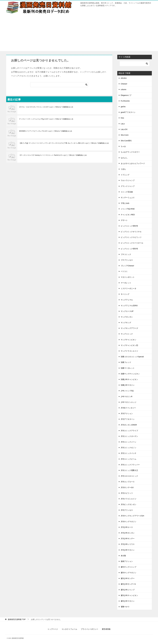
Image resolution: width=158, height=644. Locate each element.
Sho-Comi (125, 135)
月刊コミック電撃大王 (129, 470)
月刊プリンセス (127, 510)
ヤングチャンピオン (128, 340)
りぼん (123, 169)
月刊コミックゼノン (128, 448)
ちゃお (123, 146)
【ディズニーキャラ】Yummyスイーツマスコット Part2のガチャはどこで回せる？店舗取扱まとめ (53, 155)
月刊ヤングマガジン (128, 522)
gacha (123, 107)
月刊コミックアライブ (129, 431)
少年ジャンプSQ (127, 391)
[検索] (59, 85)
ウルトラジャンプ (128, 180)
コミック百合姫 (127, 192)
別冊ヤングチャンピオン (130, 374)
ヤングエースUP (127, 311)
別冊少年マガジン (128, 385)
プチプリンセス (127, 260)
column (123, 89)
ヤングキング (126, 323)
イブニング (125, 175)
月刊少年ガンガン (128, 533)
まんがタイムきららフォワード (133, 163)
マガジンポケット (128, 277)
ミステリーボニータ (128, 288)
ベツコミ (124, 271)
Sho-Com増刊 (126, 141)
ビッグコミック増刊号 (129, 249)
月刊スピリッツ (127, 493)
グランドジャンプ (128, 186)
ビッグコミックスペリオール (132, 243)
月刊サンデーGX (127, 487)
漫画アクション (127, 561)
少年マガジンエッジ (128, 402)
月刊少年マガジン (128, 550)
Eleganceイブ (126, 95)
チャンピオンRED (128, 215)
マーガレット (126, 283)
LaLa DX (124, 129)
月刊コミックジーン (128, 442)
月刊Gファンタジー (128, 408)
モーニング (125, 294)
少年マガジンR (127, 397)
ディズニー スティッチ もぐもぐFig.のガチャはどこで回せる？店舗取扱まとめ (46, 119)
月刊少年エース (127, 527)
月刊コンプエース (128, 482)
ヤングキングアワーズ (129, 328)
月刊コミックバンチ (128, 453)
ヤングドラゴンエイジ (129, 351)
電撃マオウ (125, 607)
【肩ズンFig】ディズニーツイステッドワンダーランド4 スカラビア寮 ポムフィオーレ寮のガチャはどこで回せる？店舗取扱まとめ (64, 143)
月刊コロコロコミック (129, 476)
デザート (124, 220)
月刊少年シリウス (128, 544)
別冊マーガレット (128, 368)
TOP (17, 619)
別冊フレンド (126, 362)
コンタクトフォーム (69, 629)
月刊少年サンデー (128, 539)
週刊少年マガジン (128, 601)
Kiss (122, 118)
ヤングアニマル (127, 300)
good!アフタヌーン (128, 112)
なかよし (124, 158)
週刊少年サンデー (128, 578)
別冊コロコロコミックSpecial (132, 357)
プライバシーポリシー (89, 629)
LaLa (123, 124)
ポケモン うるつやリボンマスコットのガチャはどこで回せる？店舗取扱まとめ (46, 107)
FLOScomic (125, 101)
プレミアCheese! (127, 266)
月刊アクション (127, 413)
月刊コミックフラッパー (130, 465)
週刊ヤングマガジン (128, 573)
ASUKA (124, 78)
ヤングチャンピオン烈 (129, 345)
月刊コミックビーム (128, 459)
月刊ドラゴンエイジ (128, 499)
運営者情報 (106, 629)
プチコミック (126, 254)
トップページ (53, 629)
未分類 (123, 556)
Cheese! (124, 84)
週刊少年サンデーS (128, 584)
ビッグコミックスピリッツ (131, 237)
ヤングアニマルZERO (129, 306)
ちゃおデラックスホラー (130, 152)
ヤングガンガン (127, 317)
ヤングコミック (127, 334)
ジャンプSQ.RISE (128, 209)
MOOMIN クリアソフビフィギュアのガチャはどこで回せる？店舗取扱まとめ (46, 131)
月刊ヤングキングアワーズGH (132, 516)
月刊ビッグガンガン (128, 504)
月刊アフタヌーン (128, 419)
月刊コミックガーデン (129, 436)
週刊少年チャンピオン (129, 595)
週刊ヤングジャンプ (128, 567)
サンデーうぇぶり (128, 198)
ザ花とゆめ (125, 203)
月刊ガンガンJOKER (129, 425)
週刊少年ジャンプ (128, 590)
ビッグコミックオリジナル (131, 232)
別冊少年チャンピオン (129, 379)
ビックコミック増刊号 (129, 226)
